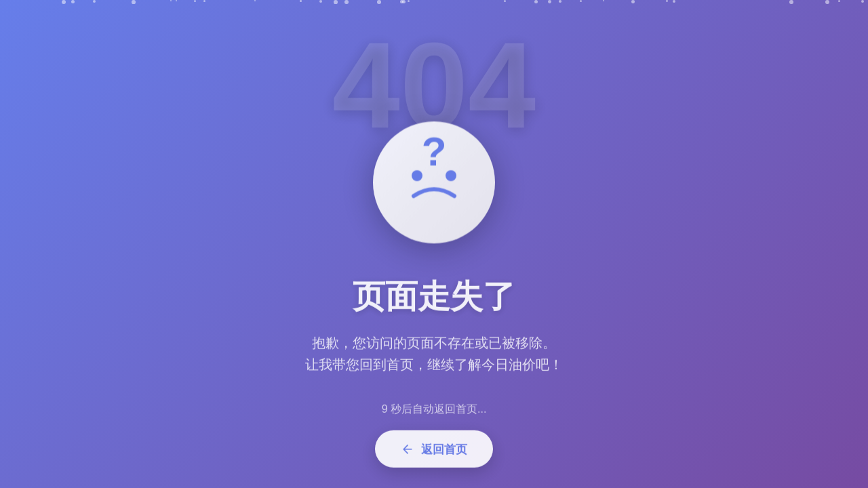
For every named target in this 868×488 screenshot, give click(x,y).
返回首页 (434, 454)
